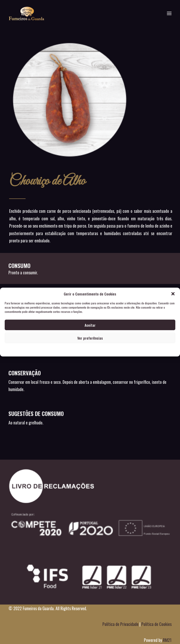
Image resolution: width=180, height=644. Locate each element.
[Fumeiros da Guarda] (26, 13)
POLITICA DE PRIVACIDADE (90, 350)
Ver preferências (90, 338)
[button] (173, 294)
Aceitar (90, 325)
